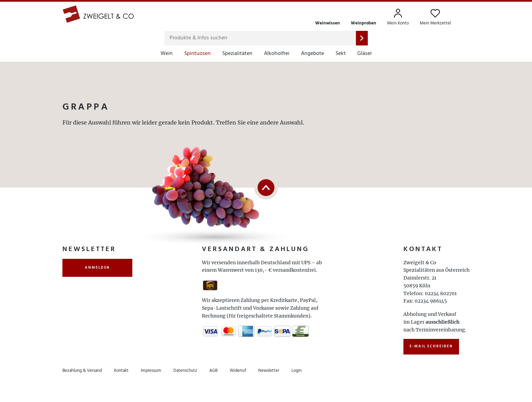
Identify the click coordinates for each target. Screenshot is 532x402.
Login (297, 371)
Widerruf (238, 371)
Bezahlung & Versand (82, 371)
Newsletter (269, 371)
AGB (213, 371)
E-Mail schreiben (431, 346)
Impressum (151, 371)
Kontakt (121, 371)
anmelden (97, 268)
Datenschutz (185, 371)
